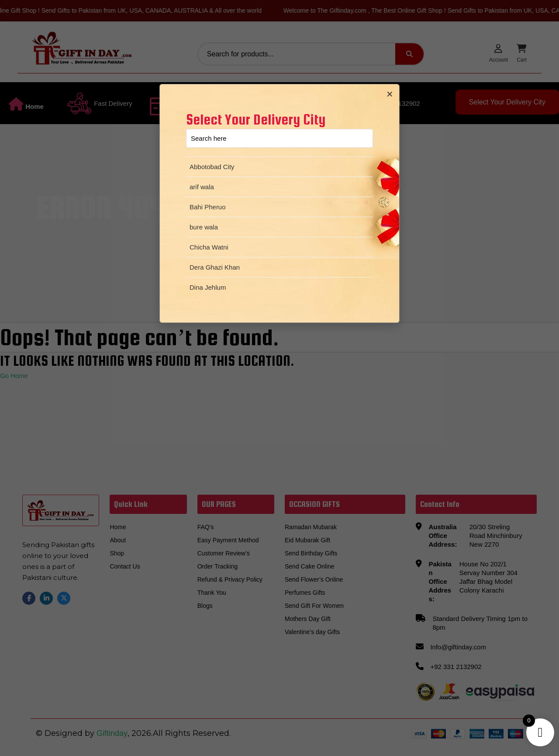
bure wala (204, 227)
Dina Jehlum (208, 287)
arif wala (202, 187)
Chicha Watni (209, 247)
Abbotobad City (212, 167)
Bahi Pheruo (208, 207)
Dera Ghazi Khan (215, 267)
